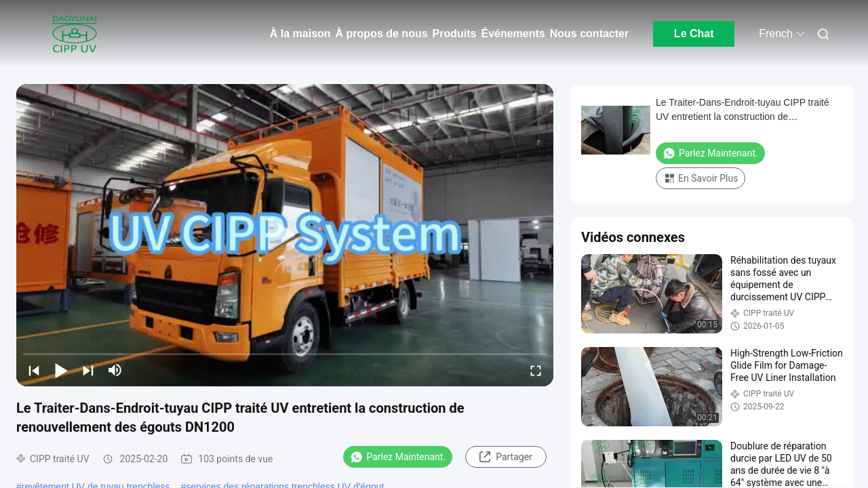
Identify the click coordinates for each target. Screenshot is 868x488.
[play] (285, 235)
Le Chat (694, 34)
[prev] (34, 370)
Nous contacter (589, 34)
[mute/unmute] (115, 370)
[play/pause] (61, 370)
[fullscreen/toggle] (536, 370)
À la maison (300, 34)
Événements (513, 34)
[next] (88, 370)
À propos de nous (382, 34)
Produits (455, 34)
